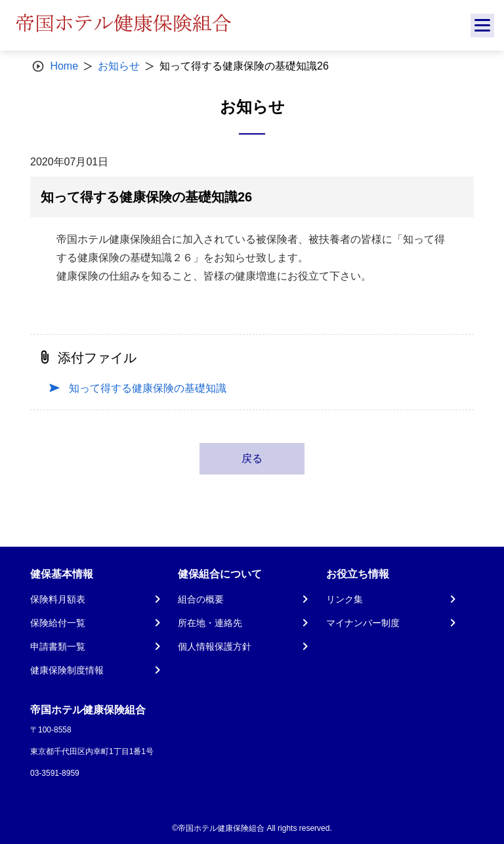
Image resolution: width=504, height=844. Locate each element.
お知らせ (119, 66)
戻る (252, 458)
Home (64, 66)
